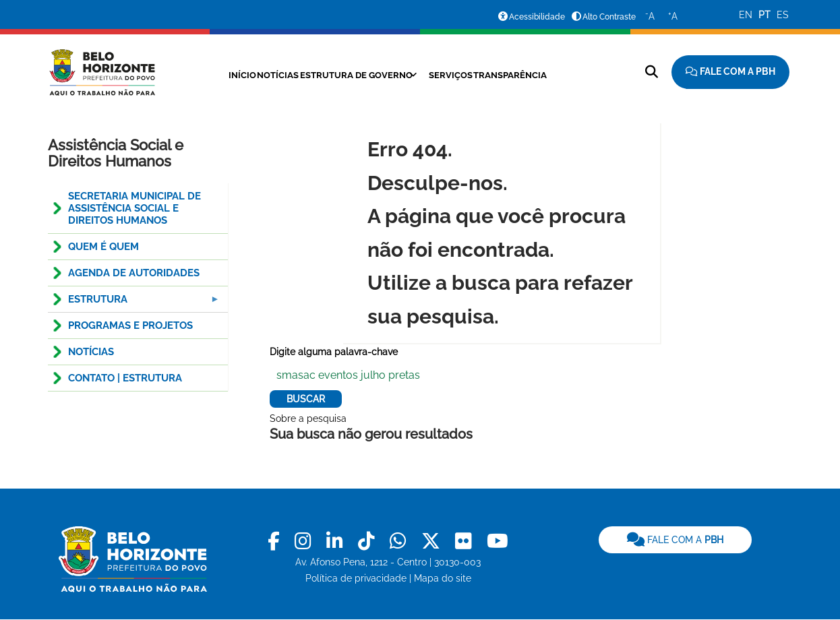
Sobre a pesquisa (308, 418)
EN (746, 15)
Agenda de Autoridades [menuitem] (134, 273)
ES (783, 15)
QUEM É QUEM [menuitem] (103, 247)
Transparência (532, 75)
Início (211, 75)
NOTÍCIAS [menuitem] (91, 352)
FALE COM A (675, 540)
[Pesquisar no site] (652, 72)
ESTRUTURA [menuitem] (135, 303)
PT (764, 15)
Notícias (259, 75)
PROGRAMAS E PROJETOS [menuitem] (130, 325)
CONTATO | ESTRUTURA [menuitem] (125, 378)
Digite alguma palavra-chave (334, 352)
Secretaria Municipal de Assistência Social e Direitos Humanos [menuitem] (134, 208)
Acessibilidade (537, 17)
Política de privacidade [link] (356, 578)
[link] (276, 541)
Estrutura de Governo (351, 75)
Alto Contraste (609, 17)
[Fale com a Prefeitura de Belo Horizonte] (730, 72)
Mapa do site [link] (443, 578)
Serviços (459, 75)
